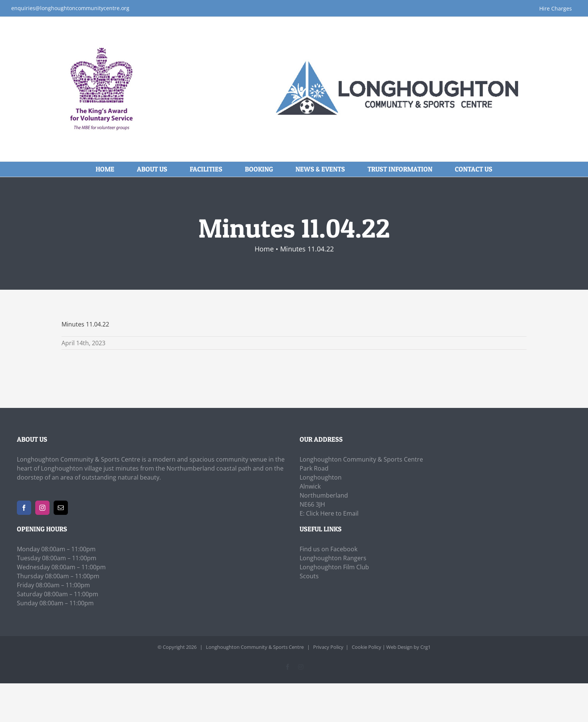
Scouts (309, 576)
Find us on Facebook (328, 549)
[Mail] (61, 508)
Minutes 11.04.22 (85, 324)
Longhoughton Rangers (333, 558)
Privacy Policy (328, 647)
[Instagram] (42, 508)
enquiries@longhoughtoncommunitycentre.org (70, 8)
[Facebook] (24, 508)
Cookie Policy (367, 647)
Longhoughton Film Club (334, 567)
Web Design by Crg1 (408, 647)
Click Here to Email (332, 513)
